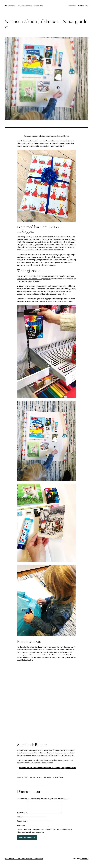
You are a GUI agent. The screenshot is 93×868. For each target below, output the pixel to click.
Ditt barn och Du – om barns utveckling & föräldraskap (24, 6)
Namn (20, 819)
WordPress (84, 861)
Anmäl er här (48, 763)
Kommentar (22, 815)
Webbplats (21, 827)
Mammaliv (47, 777)
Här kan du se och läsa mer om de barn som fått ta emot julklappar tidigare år (47, 768)
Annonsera (72, 6)
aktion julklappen (58, 777)
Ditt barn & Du (83, 6)
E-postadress (22, 823)
